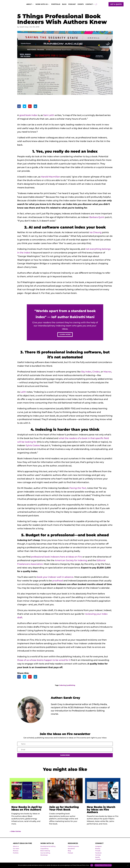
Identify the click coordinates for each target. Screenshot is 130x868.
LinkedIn (98, 861)
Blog (64, 4)
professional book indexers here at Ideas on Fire (56, 558)
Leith (23, 393)
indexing (63, 687)
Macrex (107, 373)
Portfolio (56, 4)
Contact (89, 4)
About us (16, 848)
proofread (58, 582)
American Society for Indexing (71, 562)
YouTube (98, 856)
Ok (92, 865)
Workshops (44, 856)
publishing (71, 687)
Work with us (42, 4)
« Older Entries (15, 833)
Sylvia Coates (33, 447)
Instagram (98, 848)
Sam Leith (49, 115)
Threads (98, 852)
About (29, 4)
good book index (28, 115)
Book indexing (45, 852)
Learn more (65, 335)
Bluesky (98, 850)
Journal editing (45, 854)
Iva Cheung (96, 232)
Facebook (98, 854)
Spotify (97, 858)
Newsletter (71, 850)
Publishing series (73, 848)
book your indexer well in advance (55, 578)
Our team (16, 850)
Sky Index (86, 373)
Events (81, 4)
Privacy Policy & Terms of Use (103, 865)
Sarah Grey (24, 27)
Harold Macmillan (50, 177)
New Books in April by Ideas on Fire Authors (27, 810)
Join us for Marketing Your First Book (64, 810)
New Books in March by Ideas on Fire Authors (101, 811)
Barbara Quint (97, 217)
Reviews (16, 852)
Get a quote (116, 4)
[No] (128, 865)
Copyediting (44, 850)
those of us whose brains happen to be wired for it (44, 661)
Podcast (72, 4)
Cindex (96, 373)
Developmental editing (48, 848)
